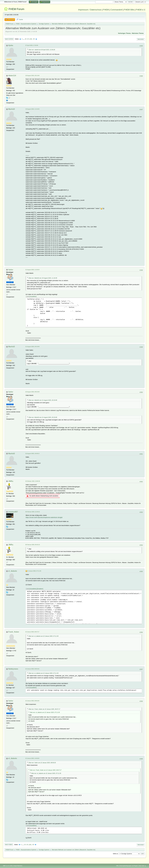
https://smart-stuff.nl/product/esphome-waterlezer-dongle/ (44, 517)
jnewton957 (13, 512)
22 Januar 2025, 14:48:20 (32, 758)
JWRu (11, 481)
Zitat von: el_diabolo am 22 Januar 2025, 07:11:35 (43, 636)
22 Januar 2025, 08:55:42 (32, 669)
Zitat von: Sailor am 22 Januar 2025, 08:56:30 (42, 763)
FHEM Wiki (129, 10)
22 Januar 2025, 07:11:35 (34, 571)
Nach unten (9, 39)
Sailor (11, 270)
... (24, 39)
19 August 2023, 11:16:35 (32, 109)
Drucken (141, 39)
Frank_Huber (14, 632)
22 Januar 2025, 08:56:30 (32, 701)
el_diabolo (13, 571)
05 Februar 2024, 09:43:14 (33, 545)
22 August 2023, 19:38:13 (32, 454)
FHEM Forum (16, 9)
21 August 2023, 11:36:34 (32, 270)
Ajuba (11, 45)
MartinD (12, 109)
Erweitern (40, 589)
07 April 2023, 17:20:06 (32, 45)
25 (34, 39)
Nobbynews (13, 669)
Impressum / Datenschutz (90, 10)
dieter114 (12, 76)
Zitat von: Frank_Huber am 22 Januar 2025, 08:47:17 (44, 709)
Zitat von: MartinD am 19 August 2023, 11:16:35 (43, 278)
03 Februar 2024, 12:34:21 (33, 512)
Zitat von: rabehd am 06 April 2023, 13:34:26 (42, 50)
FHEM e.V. (141, 10)
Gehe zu (115, 854)
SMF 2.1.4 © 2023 (8, 866)
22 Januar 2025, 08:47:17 (32, 632)
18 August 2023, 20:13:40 (32, 75)
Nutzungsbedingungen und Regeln (129, 866)
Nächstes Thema (138, 33)
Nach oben (9, 845)
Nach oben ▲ (142, 866)
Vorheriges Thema (124, 33)
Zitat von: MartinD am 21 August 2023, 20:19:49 (43, 400)
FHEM (106, 10)
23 (28, 39)
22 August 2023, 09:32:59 (32, 392)
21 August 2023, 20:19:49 (32, 347)
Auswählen (33, 297)
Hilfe (117, 866)
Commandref (116, 10)
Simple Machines (18, 866)
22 (26, 39)
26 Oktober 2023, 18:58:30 (33, 481)
